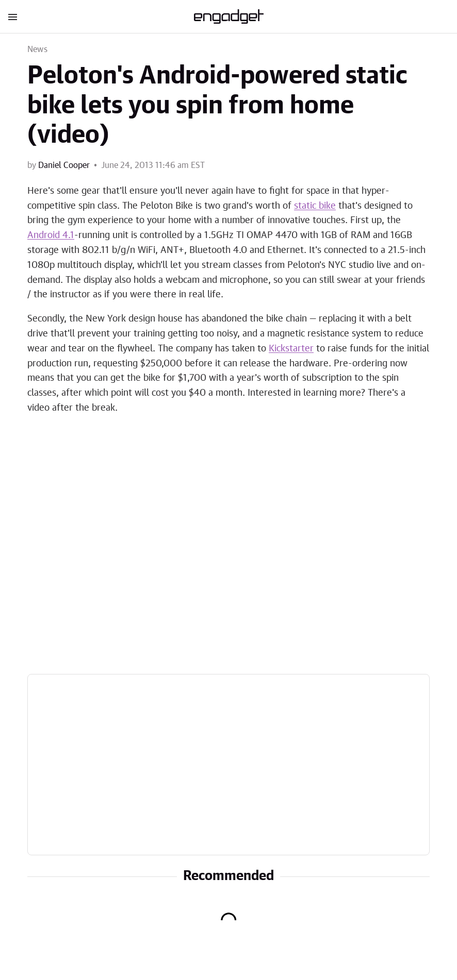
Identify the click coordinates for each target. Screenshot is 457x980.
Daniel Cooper (64, 165)
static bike (315, 206)
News (37, 49)
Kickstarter (291, 349)
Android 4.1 (51, 235)
